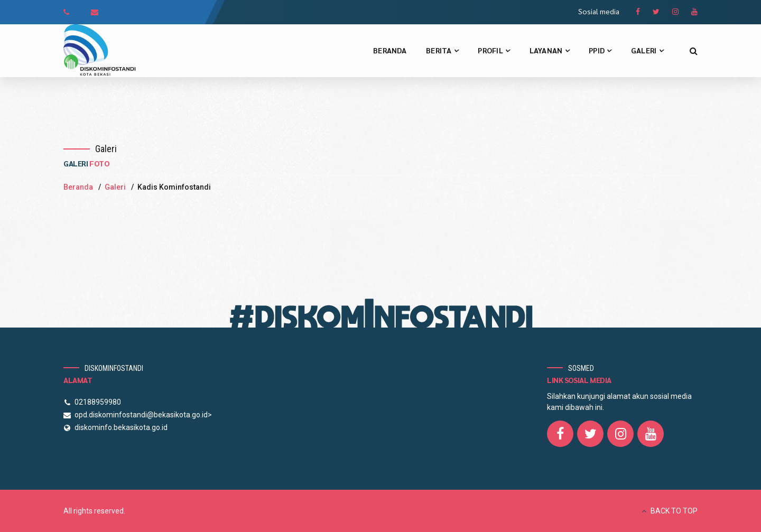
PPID (600, 50)
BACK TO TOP (674, 511)
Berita (442, 50)
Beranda (390, 50)
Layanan (550, 50)
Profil (494, 50)
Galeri (647, 50)
